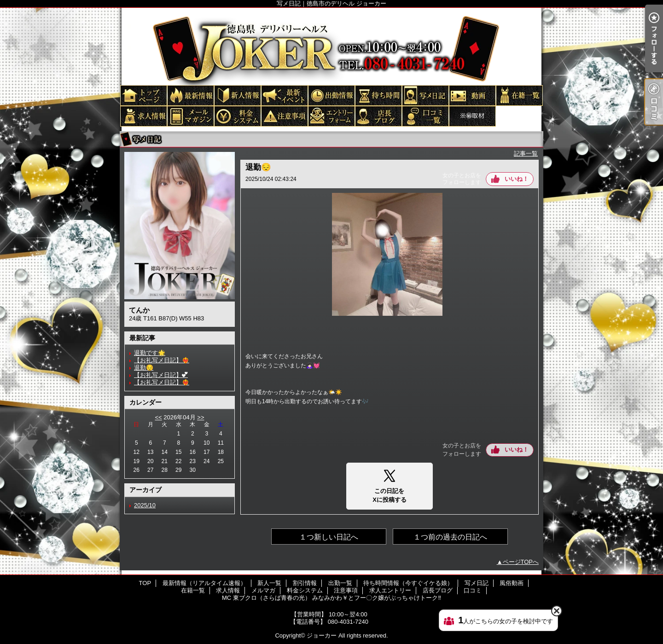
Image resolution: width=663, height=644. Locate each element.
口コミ (425, 116)
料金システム (237, 116)
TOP (143, 95)
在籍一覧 (519, 95)
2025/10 (145, 505)
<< (158, 417)
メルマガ (190, 116)
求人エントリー (331, 116)
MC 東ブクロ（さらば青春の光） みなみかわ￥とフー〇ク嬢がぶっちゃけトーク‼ (472, 116)
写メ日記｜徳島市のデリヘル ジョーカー (331, 46)
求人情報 (143, 116)
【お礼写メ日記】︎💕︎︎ (161, 375)
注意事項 (284, 116)
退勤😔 (144, 368)
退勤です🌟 (150, 353)
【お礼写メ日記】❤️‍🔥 (162, 360)
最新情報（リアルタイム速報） (190, 95)
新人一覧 (237, 95)
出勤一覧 (331, 95)
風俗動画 (472, 95)
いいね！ (517, 179)
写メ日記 (425, 95)
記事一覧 (526, 154)
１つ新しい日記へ (329, 537)
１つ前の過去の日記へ (450, 537)
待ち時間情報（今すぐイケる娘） (378, 95)
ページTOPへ (521, 562)
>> (201, 417)
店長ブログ (378, 116)
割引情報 (284, 95)
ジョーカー (322, 635)
